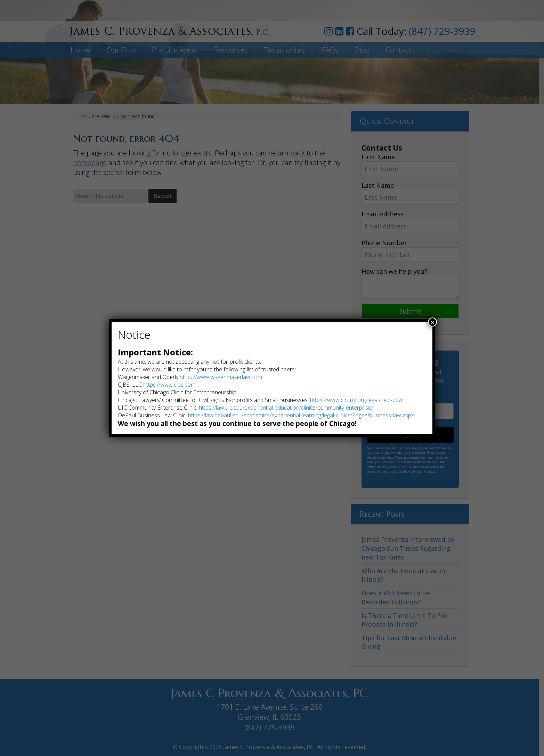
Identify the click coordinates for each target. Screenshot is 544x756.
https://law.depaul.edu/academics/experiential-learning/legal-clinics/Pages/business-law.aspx (301, 415)
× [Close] (432, 322)
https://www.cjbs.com (169, 385)
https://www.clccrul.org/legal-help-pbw (356, 400)
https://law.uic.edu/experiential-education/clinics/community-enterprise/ (286, 408)
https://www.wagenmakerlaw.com (221, 377)
